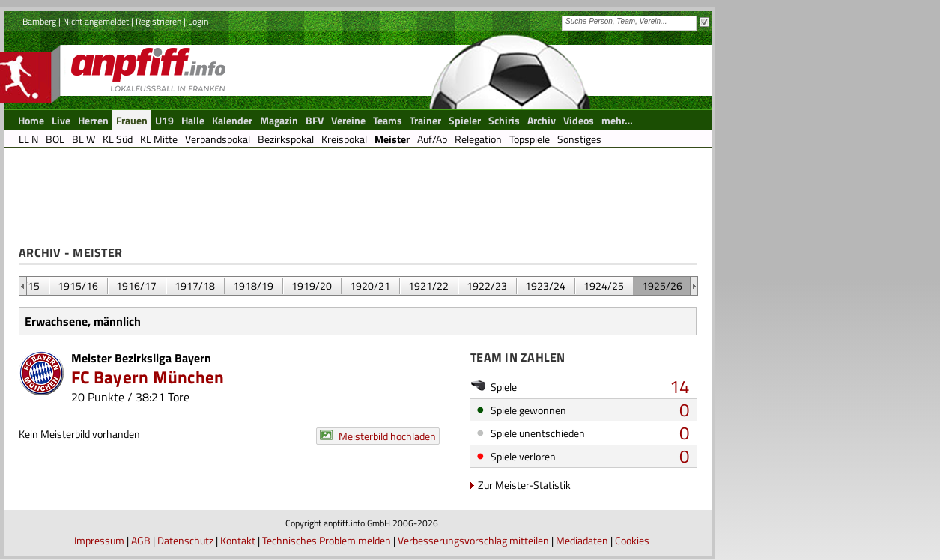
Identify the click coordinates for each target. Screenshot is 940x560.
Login (198, 21)
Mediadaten (582, 540)
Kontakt (238, 540)
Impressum (99, 540)
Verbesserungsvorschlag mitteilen (473, 540)
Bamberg (39, 21)
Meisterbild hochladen (387, 436)
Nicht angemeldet (96, 21)
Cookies (632, 540)
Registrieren (158, 21)
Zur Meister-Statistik (524, 485)
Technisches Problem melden (327, 540)
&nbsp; (23, 286)
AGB (141, 540)
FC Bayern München (148, 377)
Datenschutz (185, 540)
